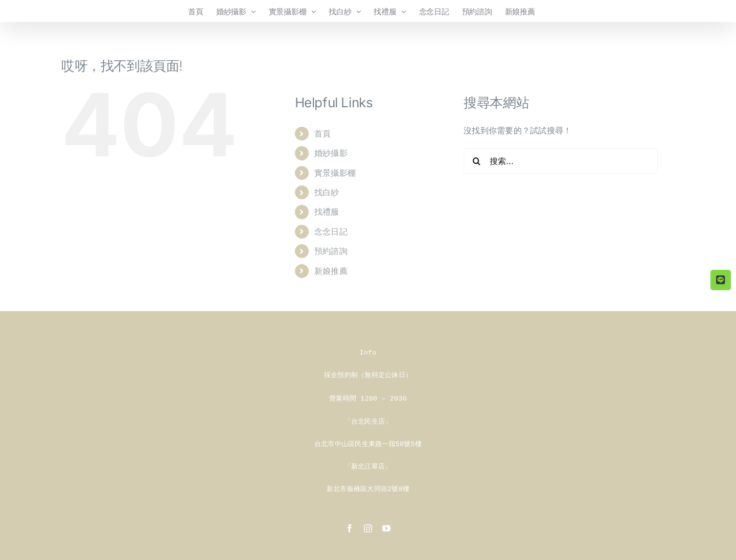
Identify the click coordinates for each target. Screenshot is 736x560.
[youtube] (386, 525)
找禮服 (327, 212)
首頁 (323, 133)
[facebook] (350, 525)
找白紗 (327, 192)
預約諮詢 (331, 251)
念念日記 (331, 231)
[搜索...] (561, 161)
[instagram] (368, 525)
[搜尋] (476, 161)
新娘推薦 (331, 271)
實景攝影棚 (335, 173)
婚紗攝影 (331, 153)
